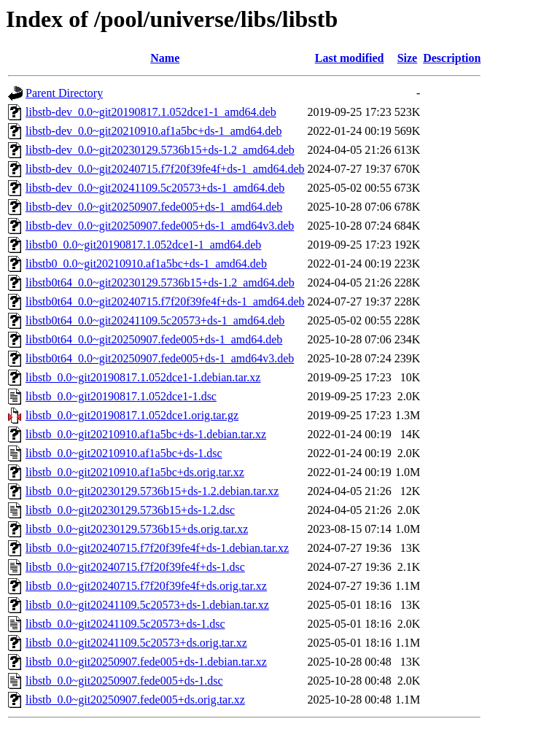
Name (165, 58)
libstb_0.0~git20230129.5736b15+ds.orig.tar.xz (137, 529)
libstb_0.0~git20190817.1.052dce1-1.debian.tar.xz (143, 377)
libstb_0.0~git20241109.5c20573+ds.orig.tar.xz (136, 643)
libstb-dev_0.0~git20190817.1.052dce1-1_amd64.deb (151, 112)
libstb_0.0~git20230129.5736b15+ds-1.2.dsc (130, 510)
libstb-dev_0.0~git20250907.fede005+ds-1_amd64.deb (154, 207)
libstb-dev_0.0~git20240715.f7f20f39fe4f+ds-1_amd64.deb (165, 169)
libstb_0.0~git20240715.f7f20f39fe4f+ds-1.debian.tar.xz (157, 548)
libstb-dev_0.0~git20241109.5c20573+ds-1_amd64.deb (155, 188)
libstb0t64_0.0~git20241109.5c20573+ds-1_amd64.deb (155, 320)
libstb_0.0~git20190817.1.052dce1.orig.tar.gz (132, 415)
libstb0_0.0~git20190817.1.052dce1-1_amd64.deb (143, 245)
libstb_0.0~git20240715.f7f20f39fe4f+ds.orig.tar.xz (146, 586)
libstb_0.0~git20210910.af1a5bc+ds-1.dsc (124, 453)
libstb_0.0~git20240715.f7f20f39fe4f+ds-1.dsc (135, 567)
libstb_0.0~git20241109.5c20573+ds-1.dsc (125, 624)
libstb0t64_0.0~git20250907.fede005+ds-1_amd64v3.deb (160, 358)
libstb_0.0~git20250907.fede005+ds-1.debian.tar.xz (146, 662)
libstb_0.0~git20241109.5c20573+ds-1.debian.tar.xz (147, 605)
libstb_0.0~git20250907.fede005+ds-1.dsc (124, 681)
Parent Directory (64, 93)
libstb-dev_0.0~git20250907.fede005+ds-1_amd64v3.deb (160, 226)
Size (408, 58)
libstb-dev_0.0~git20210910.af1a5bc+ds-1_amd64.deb (153, 131)
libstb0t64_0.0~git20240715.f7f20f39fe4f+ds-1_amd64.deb (165, 301)
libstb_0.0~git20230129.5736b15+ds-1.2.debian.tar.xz (152, 491)
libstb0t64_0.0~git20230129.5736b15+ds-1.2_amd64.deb (160, 283)
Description (452, 58)
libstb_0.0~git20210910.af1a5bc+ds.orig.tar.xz (135, 472)
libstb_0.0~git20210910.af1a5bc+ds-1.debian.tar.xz (146, 434)
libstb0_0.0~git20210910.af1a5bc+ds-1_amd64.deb (146, 264)
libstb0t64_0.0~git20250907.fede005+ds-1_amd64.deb (154, 339)
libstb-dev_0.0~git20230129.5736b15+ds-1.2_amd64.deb (160, 150)
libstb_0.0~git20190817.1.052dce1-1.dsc (121, 396)
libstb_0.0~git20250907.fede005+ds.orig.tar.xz (135, 700)
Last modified (350, 58)
